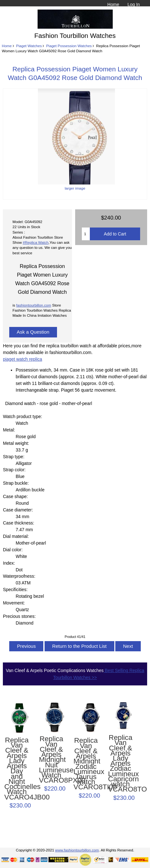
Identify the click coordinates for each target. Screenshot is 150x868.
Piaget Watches (29, 46)
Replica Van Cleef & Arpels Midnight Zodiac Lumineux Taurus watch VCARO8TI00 (86, 764)
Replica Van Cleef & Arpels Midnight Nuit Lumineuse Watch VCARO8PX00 (51, 760)
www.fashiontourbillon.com (77, 850)
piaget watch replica (22, 359)
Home (113, 4)
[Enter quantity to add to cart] (86, 234)
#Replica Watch (36, 242)
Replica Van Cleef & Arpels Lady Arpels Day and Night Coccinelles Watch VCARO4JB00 (17, 769)
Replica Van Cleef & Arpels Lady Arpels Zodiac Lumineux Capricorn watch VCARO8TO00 (120, 764)
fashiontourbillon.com (34, 305)
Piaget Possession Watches (69, 46)
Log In (134, 4)
